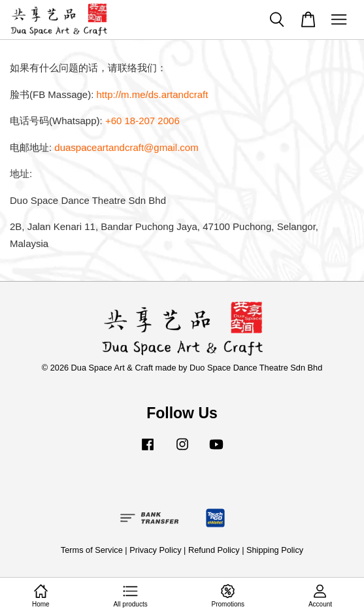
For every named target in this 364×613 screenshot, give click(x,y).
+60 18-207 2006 (142, 121)
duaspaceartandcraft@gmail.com (126, 147)
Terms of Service (92, 550)
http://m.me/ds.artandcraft (153, 94)
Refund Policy (214, 550)
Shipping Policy (275, 550)
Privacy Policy (155, 550)
